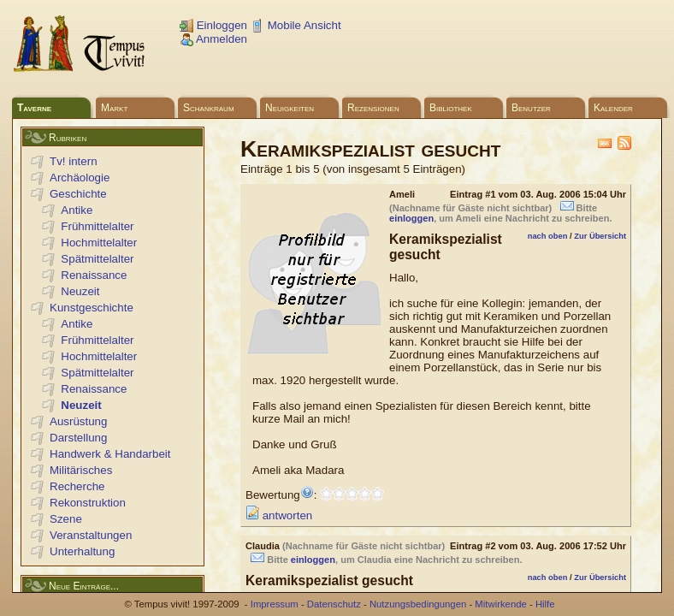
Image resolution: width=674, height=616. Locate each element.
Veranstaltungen (91, 535)
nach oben (548, 236)
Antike (77, 210)
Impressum (275, 604)
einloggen (411, 218)
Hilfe (545, 604)
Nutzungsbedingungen (418, 604)
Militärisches (81, 470)
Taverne (34, 108)
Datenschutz (334, 604)
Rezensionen (373, 108)
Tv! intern (74, 161)
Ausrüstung (78, 421)
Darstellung (78, 438)
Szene (66, 519)
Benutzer (531, 108)
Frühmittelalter (97, 226)
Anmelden (213, 39)
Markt (114, 108)
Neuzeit (80, 291)
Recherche (77, 486)
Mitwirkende (500, 604)
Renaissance (94, 275)
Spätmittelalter (97, 259)
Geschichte (78, 194)
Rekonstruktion (88, 503)
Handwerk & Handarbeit (110, 454)
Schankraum (209, 108)
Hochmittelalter (99, 243)
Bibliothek (451, 108)
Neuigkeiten (290, 108)
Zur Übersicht (600, 236)
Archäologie (80, 178)
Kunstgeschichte (92, 308)
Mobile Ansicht (296, 25)
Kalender (613, 108)
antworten (279, 515)
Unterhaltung (82, 551)
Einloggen (213, 25)
